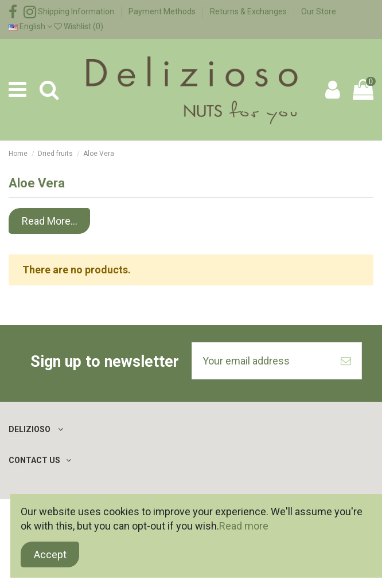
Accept (50, 554)
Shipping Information (77, 11)
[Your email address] (261, 361)
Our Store (319, 11)
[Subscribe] (346, 361)
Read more (244, 526)
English (30, 26)
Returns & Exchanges (249, 11)
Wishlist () (79, 26)
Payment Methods (163, 11)
